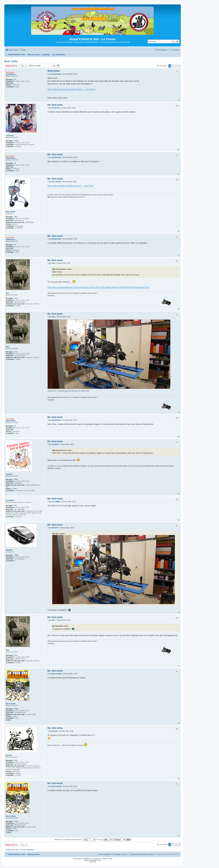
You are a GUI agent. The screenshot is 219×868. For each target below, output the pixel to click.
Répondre (10, 66)
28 (15, 79)
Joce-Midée (10, 500)
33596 (16, 709)
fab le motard (11, 704)
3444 (16, 760)
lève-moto (11, 61)
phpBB (86, 859)
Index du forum (33, 854)
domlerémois (11, 74)
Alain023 (9, 474)
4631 (16, 217)
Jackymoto (10, 136)
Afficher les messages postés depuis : (75, 839)
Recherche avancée (177, 41)
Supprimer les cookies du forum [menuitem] (143, 854)
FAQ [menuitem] (24, 50)
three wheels (10, 212)
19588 (16, 555)
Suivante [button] (179, 66)
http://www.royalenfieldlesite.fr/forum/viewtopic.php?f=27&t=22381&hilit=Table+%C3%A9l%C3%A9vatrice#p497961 (98, 287)
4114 (16, 298)
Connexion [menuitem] (175, 50)
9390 (16, 480)
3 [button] (176, 66)
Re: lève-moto (55, 105)
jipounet (9, 755)
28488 (16, 141)
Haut (178, 100)
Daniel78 (9, 550)
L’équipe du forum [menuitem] (121, 854)
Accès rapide (13, 50)
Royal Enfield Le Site (17, 854)
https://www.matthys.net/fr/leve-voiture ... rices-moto (70, 186)
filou (7, 293)
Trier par (104, 839)
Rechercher (173, 41)
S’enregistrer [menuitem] (163, 50)
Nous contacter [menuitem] (104, 854)
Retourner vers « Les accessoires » (21, 850)
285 (15, 506)
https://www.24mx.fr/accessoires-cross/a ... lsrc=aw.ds (71, 89)
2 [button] (173, 66)
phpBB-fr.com (96, 860)
